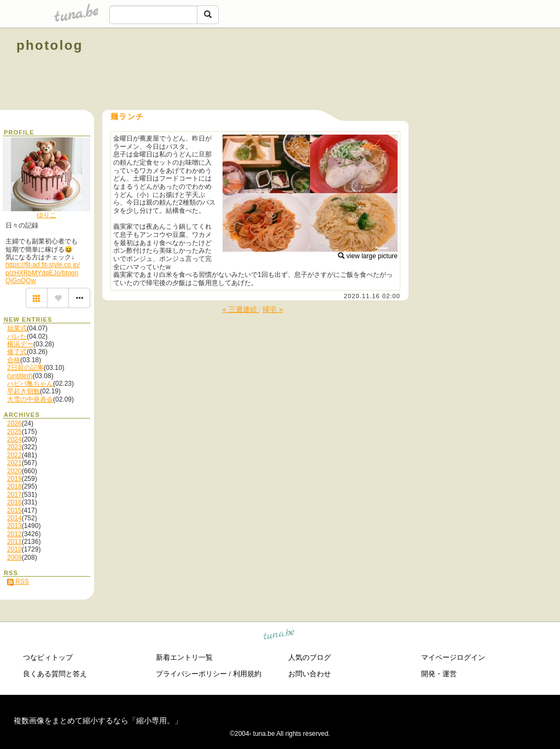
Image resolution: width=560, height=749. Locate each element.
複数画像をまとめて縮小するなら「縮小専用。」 (98, 721)
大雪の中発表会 (30, 399)
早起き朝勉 (24, 391)
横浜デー (20, 344)
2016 (14, 502)
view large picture (368, 256)
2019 (14, 479)
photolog (50, 45)
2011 (14, 542)
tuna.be (279, 635)
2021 (14, 463)
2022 (14, 455)
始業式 (17, 328)
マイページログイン (453, 657)
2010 (14, 549)
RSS (18, 582)
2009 (14, 558)
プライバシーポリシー (191, 674)
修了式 (17, 352)
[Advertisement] (419, 70)
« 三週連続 (240, 309)
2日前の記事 (25, 368)
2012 (14, 534)
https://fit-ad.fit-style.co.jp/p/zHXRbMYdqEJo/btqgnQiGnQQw (43, 273)
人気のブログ (310, 657)
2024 (14, 439)
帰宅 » (273, 309)
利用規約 (247, 674)
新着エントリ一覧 (184, 657)
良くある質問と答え (55, 674)
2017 (14, 495)
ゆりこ (46, 215)
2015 (14, 510)
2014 (14, 518)
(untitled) (20, 376)
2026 (14, 423)
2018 (14, 486)
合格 (14, 360)
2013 (14, 526)
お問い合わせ (310, 674)
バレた (17, 336)
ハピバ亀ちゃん (30, 384)
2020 (14, 471)
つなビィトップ (48, 657)
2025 (14, 432)
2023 (14, 447)
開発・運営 (439, 674)
